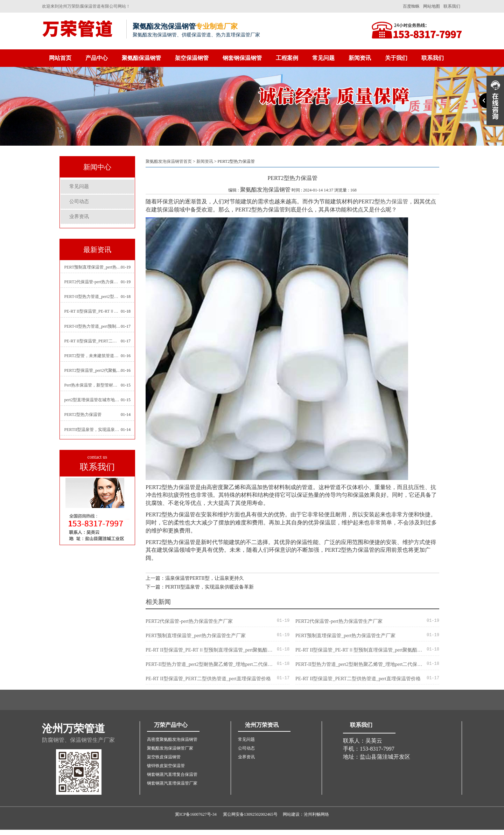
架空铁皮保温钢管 (164, 757)
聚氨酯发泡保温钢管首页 (169, 161)
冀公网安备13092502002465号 (250, 814)
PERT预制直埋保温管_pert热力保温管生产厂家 (93, 267)
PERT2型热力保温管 (83, 415)
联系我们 (452, 6)
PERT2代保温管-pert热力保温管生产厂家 (93, 282)
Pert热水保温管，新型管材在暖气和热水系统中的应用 (93, 385)
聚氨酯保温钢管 (141, 58)
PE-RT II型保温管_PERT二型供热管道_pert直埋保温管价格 (93, 341)
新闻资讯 (360, 58)
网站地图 (432, 6)
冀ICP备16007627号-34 (196, 814)
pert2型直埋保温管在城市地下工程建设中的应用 (93, 400)
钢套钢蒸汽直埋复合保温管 (172, 774)
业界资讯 (79, 217)
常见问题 (323, 58)
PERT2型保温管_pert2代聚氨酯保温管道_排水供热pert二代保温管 (93, 370)
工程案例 (287, 58)
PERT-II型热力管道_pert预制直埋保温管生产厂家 (93, 326)
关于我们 (396, 58)
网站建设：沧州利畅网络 (306, 814)
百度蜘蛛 (411, 6)
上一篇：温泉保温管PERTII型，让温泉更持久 (195, 578)
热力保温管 (394, 201)
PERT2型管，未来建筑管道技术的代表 (93, 356)
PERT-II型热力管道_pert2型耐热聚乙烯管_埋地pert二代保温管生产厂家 (93, 297)
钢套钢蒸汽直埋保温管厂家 (172, 783)
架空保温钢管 (192, 58)
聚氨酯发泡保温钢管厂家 (170, 748)
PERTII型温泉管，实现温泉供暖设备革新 (93, 430)
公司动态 (79, 201)
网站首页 (60, 58)
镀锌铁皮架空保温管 (166, 766)
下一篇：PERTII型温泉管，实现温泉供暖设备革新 (200, 587)
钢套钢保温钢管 (242, 58)
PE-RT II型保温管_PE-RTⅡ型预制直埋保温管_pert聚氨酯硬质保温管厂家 (93, 311)
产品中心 (97, 58)
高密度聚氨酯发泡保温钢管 (172, 739)
